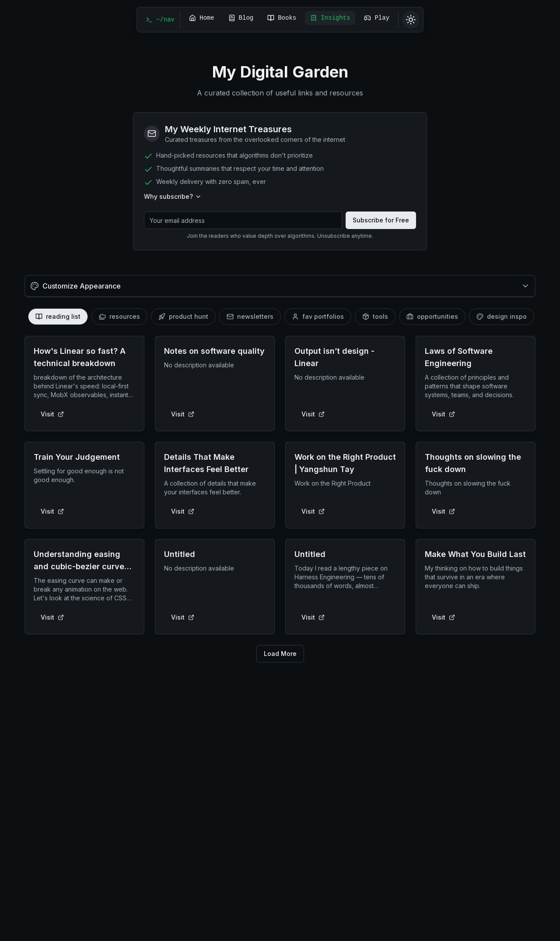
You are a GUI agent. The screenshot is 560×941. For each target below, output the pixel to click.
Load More (280, 654)
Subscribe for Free (381, 220)
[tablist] (280, 317)
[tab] (58, 317)
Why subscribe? (173, 196)
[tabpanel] (280, 499)
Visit (52, 414)
